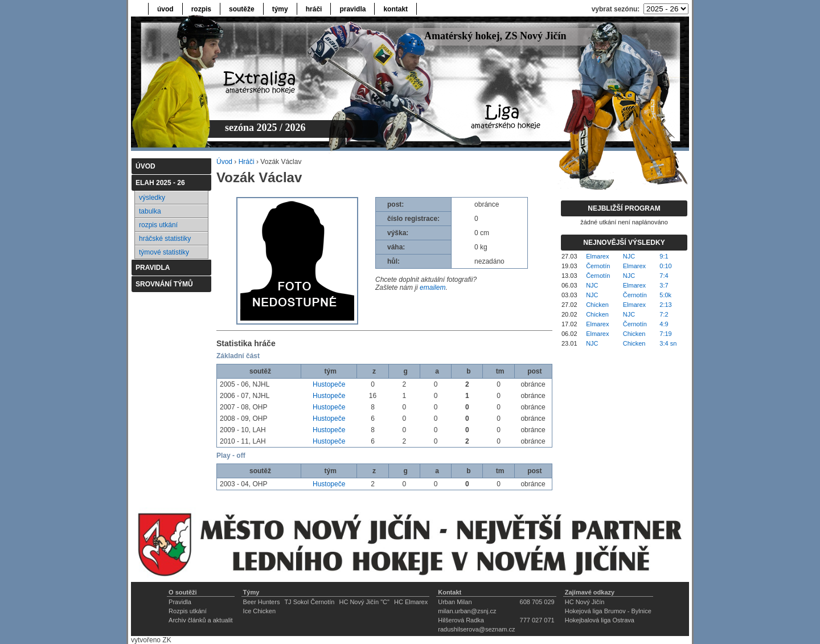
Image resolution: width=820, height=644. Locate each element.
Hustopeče (329, 384)
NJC (629, 256)
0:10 (665, 266)
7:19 (665, 334)
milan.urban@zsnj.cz (467, 611)
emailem (432, 288)
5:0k (665, 295)
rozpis (201, 9)
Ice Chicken (259, 611)
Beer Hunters (262, 602)
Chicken (597, 305)
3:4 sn (668, 343)
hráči (314, 9)
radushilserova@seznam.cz (476, 629)
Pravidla (180, 602)
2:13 (665, 305)
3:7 (664, 285)
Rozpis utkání (188, 611)
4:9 (664, 324)
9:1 (664, 256)
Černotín (598, 266)
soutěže (242, 9)
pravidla (352, 9)
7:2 (664, 314)
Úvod (224, 162)
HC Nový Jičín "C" (364, 602)
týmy (280, 9)
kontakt (395, 9)
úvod (165, 9)
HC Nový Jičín (585, 602)
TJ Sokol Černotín (309, 602)
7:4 (664, 276)
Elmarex (597, 256)
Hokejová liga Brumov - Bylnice (608, 611)
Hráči (247, 162)
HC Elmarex (411, 602)
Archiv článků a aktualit (201, 620)
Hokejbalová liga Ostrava (600, 620)
